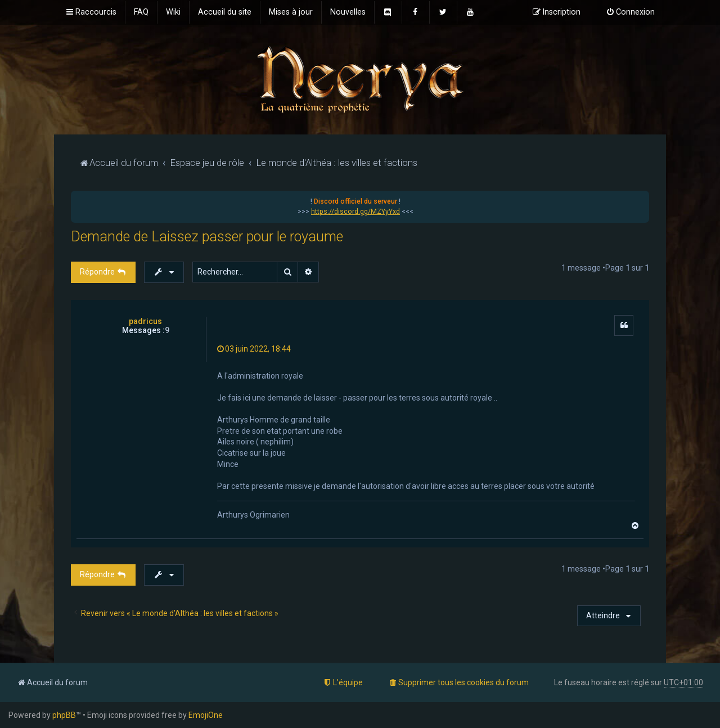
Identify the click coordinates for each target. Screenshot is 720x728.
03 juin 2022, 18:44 (254, 349)
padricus (145, 321)
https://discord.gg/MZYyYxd (355, 212)
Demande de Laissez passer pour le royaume (207, 237)
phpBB (64, 715)
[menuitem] (141, 12)
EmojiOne (206, 715)
